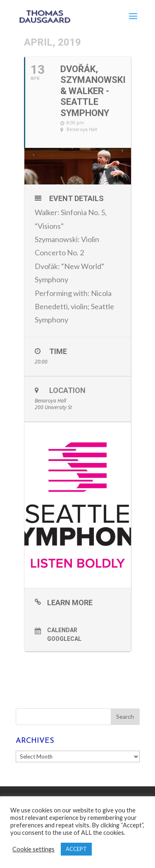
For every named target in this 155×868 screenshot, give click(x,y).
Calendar (62, 630)
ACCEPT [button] (76, 849)
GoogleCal (64, 639)
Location (67, 390)
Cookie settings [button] (33, 849)
